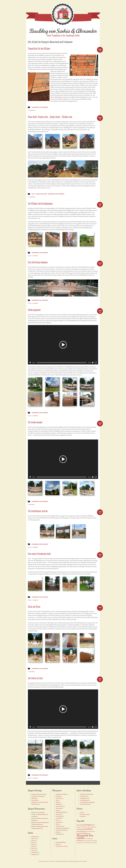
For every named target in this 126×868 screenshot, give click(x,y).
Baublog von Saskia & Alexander (63, 31)
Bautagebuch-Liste (84, 796)
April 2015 (33, 847)
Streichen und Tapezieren (61, 830)
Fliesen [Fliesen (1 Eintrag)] (95, 827)
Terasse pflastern (35, 800)
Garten (57, 810)
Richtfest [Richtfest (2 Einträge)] (79, 841)
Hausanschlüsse (59, 816)
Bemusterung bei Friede (58, 53)
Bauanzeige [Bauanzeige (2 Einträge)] (80, 825)
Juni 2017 (33, 841)
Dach (33, 194)
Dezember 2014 (34, 853)
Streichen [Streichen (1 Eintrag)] (95, 843)
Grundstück (58, 814)
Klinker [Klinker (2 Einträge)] (86, 833)
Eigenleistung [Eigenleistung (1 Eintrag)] (90, 827)
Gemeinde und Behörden (61, 812)
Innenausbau (59, 822)
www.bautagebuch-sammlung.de (87, 802)
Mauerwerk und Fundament (40, 107)
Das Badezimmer (41, 812)
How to (57, 820)
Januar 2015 (34, 851)
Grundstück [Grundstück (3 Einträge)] (88, 829)
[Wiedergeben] (30, 363)
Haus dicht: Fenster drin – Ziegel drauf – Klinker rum (50, 117)
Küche (57, 824)
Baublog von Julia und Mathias (87, 794)
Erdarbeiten (58, 804)
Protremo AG (83, 816)
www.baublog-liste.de (85, 800)
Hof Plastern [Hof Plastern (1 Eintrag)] (88, 831)
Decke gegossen (34, 310)
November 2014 (35, 855)
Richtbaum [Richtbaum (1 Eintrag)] (91, 839)
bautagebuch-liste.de (85, 798)
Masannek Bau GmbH (85, 814)
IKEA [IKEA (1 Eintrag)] (94, 831)
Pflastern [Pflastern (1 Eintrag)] (86, 839)
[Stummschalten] (93, 363)
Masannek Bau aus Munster (62, 846)
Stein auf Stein (34, 607)
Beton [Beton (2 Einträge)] (93, 825)
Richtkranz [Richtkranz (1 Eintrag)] (85, 841)
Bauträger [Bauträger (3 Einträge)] (87, 825)
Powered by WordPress (82, 861)
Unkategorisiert (59, 834)
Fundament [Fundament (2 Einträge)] (80, 829)
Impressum (58, 844)
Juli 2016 (33, 843)
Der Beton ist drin (35, 678)
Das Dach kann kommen (38, 262)
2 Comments (32, 110)
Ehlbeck (57, 802)
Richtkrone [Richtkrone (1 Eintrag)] (89, 841)
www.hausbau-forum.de (85, 804)
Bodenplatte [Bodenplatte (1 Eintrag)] (79, 827)
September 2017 (35, 837)
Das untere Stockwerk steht (39, 554)
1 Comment (31, 504)
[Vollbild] (96, 363)
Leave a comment (33, 256)
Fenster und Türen (41, 194)
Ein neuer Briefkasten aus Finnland (39, 794)
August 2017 (34, 839)
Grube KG (82, 812)
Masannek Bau (59, 826)
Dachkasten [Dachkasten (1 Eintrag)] (84, 827)
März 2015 (34, 849)
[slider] (62, 363)
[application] (63, 345)
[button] (63, 345)
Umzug (57, 832)
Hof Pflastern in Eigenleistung (38, 796)
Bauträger (58, 796)
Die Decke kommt (35, 422)
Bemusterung (59, 798)
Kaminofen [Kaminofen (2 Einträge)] (80, 833)
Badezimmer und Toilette (61, 794)
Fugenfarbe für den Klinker (39, 49)
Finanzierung (59, 808)
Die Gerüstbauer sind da (38, 511)
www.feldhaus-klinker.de (62, 99)
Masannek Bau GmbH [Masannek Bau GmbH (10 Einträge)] (85, 837)
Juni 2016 (33, 845)
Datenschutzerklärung (61, 842)
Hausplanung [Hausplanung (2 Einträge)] (81, 831)
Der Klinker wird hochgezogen (40, 204)
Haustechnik (59, 818)
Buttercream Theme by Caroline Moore (47, 861)
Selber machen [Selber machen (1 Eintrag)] (90, 843)
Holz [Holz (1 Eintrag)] (92, 831)
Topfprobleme (34, 798)
